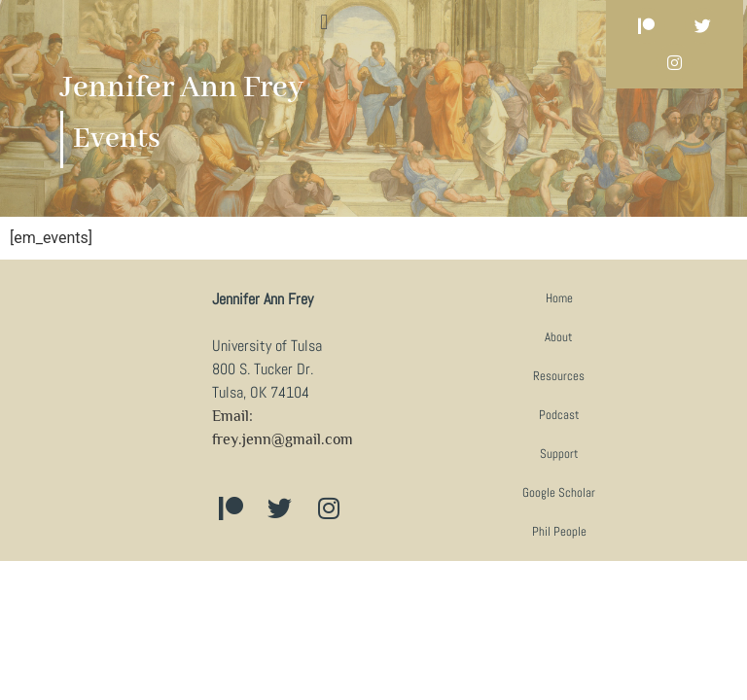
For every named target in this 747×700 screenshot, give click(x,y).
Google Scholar (559, 492)
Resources (559, 376)
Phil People (559, 531)
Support (559, 454)
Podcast (559, 415)
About (559, 337)
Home (559, 298)
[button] (324, 22)
